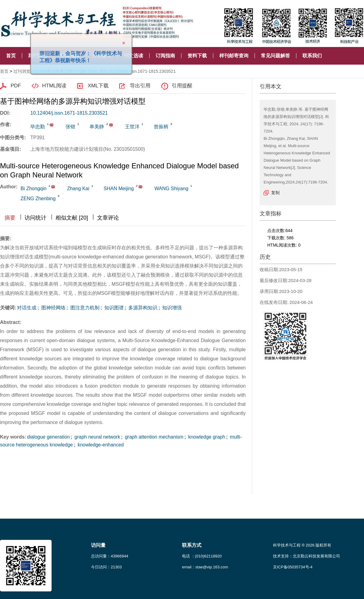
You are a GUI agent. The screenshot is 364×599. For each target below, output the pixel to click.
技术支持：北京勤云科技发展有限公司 (307, 556)
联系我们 (312, 56)
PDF (16, 86)
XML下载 (98, 86)
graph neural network (97, 437)
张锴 (70, 127)
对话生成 (27, 308)
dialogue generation (48, 437)
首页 (11, 56)
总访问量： (110, 556)
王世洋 (132, 127)
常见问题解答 (275, 56)
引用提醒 (182, 86)
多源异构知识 (142, 308)
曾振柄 (161, 127)
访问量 (98, 545)
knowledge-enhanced (100, 445)
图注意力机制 (84, 308)
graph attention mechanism (153, 437)
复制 (275, 193)
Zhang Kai (78, 188)
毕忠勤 (38, 127)
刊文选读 (133, 56)
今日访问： (106, 567)
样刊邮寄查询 (234, 56)
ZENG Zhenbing (38, 199)
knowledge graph (206, 437)
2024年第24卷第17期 (53, 71)
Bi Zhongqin (34, 188)
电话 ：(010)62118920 (202, 556)
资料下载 (197, 56)
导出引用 (140, 86)
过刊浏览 (22, 71)
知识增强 (171, 308)
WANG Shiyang (171, 188)
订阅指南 (165, 56)
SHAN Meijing (119, 188)
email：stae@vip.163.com (205, 567)
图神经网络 (53, 308)
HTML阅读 (54, 86)
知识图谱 (113, 308)
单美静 (97, 127)
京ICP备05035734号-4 (293, 567)
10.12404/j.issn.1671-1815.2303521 (69, 113)
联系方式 (192, 545)
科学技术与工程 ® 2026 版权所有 (302, 545)
